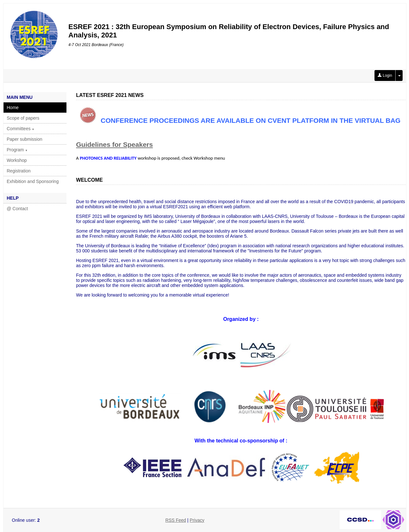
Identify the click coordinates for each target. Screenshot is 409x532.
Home (13, 107)
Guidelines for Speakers (114, 144)
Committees (21, 129)
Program (17, 150)
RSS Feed (176, 520)
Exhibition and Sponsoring (33, 181)
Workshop (17, 160)
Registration (19, 171)
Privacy (197, 520)
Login (385, 75)
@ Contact (17, 209)
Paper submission (24, 139)
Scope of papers (23, 118)
